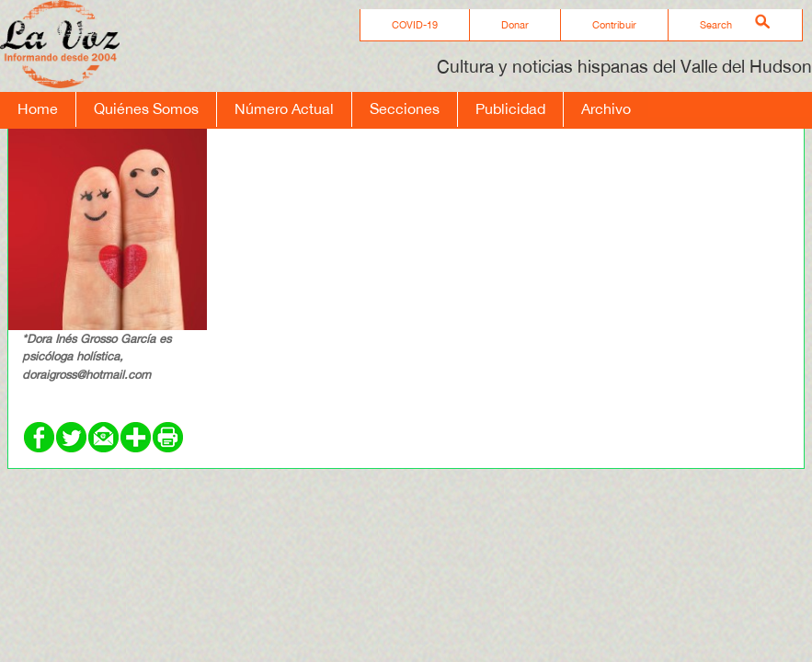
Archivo (606, 108)
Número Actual (284, 108)
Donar (515, 25)
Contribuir (614, 25)
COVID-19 (415, 25)
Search (716, 25)
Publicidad (510, 108)
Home (38, 108)
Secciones (405, 108)
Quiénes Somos (146, 108)
